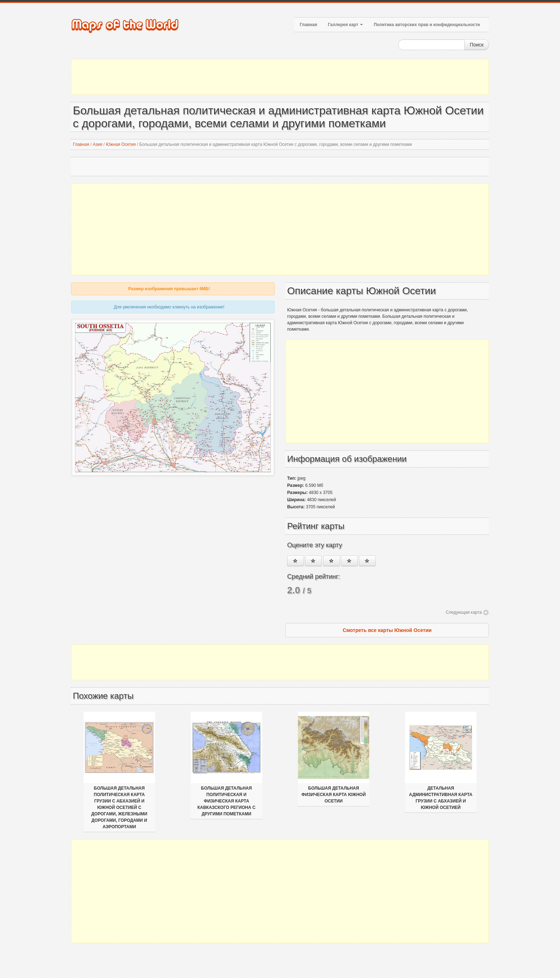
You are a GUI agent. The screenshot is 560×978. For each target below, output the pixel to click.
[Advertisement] (280, 77)
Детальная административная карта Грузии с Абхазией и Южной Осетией (441, 798)
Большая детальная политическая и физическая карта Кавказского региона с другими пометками (227, 801)
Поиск (477, 45)
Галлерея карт (345, 25)
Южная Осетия (121, 144)
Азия (98, 144)
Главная (308, 25)
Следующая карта (464, 612)
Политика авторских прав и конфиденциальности (427, 25)
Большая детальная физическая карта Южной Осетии (334, 795)
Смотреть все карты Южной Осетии (387, 630)
